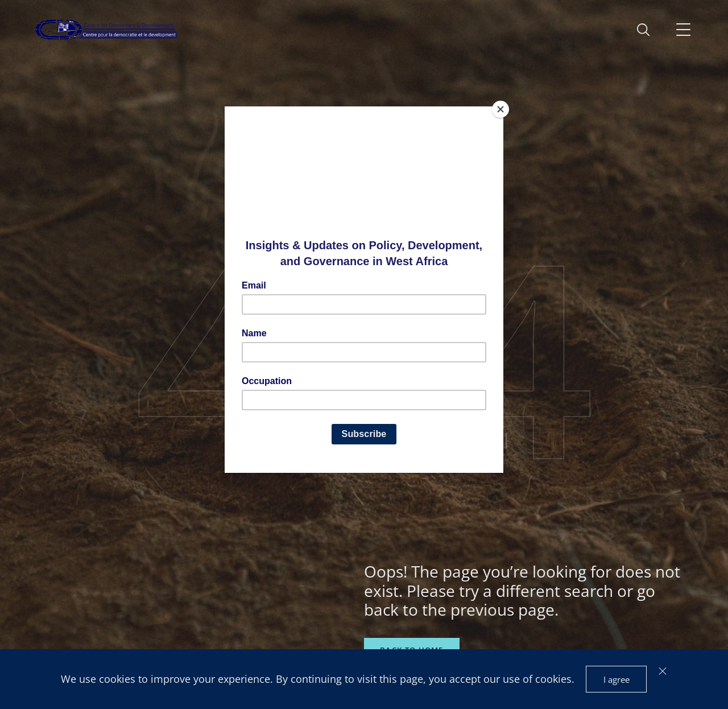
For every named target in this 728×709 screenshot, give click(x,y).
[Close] (500, 109)
